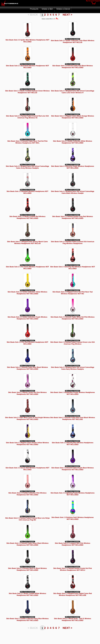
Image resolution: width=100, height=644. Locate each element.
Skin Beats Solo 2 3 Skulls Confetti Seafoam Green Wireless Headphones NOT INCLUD (27, 92)
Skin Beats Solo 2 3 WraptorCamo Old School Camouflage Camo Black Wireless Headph (73, 192)
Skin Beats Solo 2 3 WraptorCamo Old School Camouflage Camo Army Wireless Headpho (27, 167)
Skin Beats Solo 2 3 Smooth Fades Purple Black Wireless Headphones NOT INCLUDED (73, 469)
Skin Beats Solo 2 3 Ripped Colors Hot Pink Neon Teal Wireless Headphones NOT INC (73, 293)
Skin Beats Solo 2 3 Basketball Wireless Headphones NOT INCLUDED (27, 67)
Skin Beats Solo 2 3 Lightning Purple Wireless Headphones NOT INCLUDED (73, 494)
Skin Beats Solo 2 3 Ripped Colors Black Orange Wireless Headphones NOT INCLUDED (73, 117)
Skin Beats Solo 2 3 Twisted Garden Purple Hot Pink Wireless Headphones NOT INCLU (73, 569)
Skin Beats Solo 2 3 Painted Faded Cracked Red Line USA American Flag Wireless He (27, 117)
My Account (90, 1)
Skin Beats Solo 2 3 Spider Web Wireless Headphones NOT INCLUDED (27, 41)
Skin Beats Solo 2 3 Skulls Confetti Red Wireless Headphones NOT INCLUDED (27, 217)
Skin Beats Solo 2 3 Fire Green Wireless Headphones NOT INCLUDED (27, 268)
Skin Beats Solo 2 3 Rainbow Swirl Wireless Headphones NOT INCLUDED (73, 518)
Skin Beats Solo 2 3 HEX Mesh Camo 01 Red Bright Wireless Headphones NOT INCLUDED (27, 418)
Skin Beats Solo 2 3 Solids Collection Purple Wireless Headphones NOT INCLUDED (27, 318)
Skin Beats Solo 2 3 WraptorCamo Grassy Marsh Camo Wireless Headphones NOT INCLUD (27, 243)
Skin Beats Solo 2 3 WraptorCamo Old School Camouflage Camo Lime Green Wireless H (73, 92)
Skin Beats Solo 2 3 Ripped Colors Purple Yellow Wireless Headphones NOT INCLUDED (27, 444)
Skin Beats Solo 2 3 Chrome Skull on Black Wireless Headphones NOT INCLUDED (27, 569)
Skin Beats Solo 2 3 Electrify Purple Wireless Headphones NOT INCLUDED (73, 167)
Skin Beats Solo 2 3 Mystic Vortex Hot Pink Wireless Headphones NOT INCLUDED (27, 393)
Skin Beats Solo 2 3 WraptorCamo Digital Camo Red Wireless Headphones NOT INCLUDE (73, 594)
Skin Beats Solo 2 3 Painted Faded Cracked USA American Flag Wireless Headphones (73, 243)
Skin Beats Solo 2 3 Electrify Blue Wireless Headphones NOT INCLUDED (73, 444)
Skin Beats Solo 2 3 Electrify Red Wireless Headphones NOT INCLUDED (73, 268)
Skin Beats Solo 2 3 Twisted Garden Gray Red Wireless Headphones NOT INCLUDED (73, 217)
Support (97, 1)
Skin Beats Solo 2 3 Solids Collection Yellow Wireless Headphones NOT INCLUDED (27, 293)
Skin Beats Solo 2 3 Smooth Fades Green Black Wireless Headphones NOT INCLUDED (27, 544)
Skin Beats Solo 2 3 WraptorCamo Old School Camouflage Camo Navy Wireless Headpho (73, 368)
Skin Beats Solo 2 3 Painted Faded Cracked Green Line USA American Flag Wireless (73, 343)
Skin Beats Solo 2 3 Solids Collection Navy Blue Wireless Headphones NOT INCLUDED (27, 620)
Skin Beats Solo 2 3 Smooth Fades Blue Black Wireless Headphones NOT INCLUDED (27, 368)
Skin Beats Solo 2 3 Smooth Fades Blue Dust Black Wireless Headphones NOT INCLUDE (73, 418)
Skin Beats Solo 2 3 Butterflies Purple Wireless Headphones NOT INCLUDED (73, 393)
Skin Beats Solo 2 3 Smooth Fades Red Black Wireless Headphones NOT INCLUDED (73, 67)
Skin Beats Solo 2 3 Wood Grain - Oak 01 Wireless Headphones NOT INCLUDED (73, 620)
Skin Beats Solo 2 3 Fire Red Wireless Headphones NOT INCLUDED (27, 343)
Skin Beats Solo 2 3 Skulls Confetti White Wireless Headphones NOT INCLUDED (27, 594)
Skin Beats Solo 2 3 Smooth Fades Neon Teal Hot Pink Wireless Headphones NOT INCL (27, 142)
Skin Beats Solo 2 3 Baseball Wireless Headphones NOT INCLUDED (27, 192)
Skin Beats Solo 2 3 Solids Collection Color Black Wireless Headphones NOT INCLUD (73, 41)
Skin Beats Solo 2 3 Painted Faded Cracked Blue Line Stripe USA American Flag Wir (27, 519)
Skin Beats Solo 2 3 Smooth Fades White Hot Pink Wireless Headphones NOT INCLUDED (73, 318)
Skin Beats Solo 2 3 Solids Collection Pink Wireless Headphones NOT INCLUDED (27, 494)
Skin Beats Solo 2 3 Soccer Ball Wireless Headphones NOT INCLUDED (27, 469)
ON (56, 19)
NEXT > (67, 15)
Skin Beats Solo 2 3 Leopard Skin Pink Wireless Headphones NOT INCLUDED (73, 544)
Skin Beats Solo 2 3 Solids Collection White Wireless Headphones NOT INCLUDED (73, 142)
